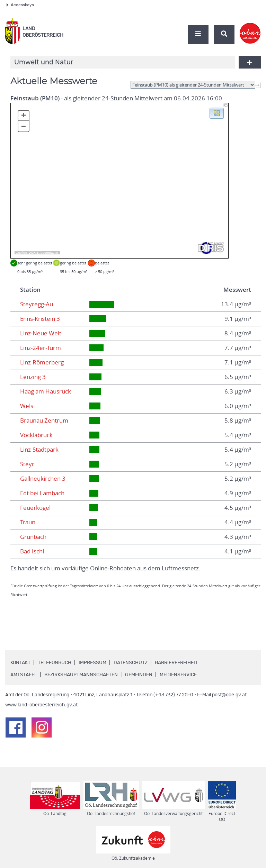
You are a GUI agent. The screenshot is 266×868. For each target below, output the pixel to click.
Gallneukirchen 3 (43, 479)
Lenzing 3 (33, 377)
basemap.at (49, 253)
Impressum (92, 663)
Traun (28, 522)
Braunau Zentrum (44, 421)
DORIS (34, 253)
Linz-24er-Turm (41, 348)
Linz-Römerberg (42, 362)
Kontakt (20, 663)
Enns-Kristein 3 (40, 319)
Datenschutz (131, 663)
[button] (217, 113)
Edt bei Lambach (42, 493)
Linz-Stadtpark (39, 450)
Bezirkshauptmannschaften (81, 675)
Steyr (27, 464)
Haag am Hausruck (46, 391)
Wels (27, 406)
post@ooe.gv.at (229, 695)
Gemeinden (139, 675)
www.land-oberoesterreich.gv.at (41, 705)
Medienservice (178, 675)
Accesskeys (20, 5)
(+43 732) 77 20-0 (173, 695)
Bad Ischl (32, 551)
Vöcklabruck (36, 435)
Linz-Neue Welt (41, 333)
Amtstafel (24, 675)
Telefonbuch (55, 663)
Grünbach (33, 537)
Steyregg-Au (37, 304)
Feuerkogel (35, 508)
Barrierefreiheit (176, 663)
